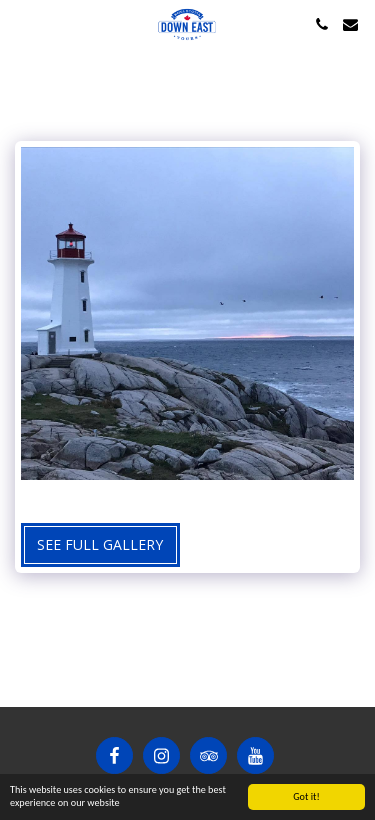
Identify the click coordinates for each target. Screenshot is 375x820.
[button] (22, 23)
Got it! (306, 796)
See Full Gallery (100, 544)
